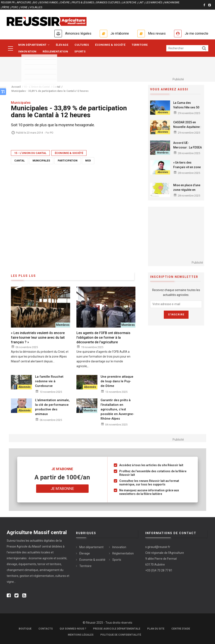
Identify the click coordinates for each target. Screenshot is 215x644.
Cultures (82, 45)
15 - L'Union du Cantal (30, 153)
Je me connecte (197, 33)
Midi (88, 161)
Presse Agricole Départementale (117, 629)
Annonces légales (78, 33)
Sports (80, 51)
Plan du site (156, 629)
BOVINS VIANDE (49, 3)
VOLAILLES (36, 7)
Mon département (34, 45)
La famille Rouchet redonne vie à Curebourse (49, 381)
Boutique (25, 629)
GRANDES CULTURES (108, 3)
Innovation (27, 51)
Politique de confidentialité (121, 635)
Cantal (20, 161)
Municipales (41, 161)
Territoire (140, 45)
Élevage (62, 45)
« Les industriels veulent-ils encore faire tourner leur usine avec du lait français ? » (38, 338)
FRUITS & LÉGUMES (83, 3)
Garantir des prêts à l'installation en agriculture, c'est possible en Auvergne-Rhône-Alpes (117, 409)
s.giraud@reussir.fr (158, 547)
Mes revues (157, 33)
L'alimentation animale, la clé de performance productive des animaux (52, 407)
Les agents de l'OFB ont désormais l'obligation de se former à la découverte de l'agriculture (103, 338)
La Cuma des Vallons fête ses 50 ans (186, 107)
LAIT (141, 3)
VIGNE (24, 7)
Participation (68, 161)
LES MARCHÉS (154, 3)
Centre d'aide (181, 629)
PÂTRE (6, 7)
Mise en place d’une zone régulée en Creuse (187, 190)
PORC (15, 7)
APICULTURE (24, 3)
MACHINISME (172, 3)
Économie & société (110, 45)
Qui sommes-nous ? (73, 629)
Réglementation (55, 51)
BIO (35, 3)
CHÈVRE (65, 3)
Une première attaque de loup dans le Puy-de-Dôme (117, 381)
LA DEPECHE (129, 3)
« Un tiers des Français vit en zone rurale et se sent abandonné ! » (188, 169)
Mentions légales (81, 635)
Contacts (46, 629)
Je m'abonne (120, 33)
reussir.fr (8, 3)
